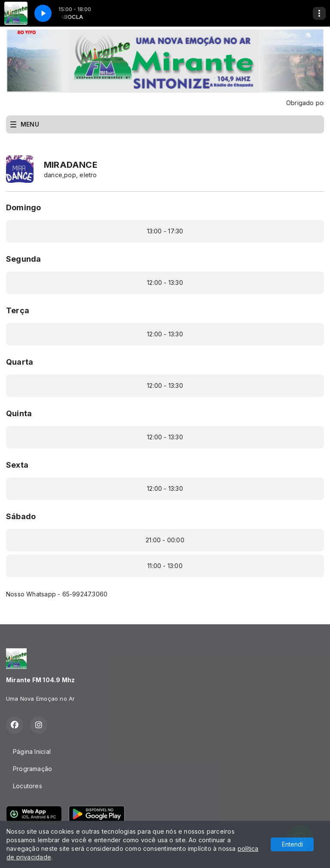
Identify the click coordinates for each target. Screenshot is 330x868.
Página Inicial (32, 752)
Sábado (21, 516)
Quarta (20, 362)
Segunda (23, 259)
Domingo (23, 207)
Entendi (292, 844)
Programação (32, 769)
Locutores (27, 786)
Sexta (17, 465)
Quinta (19, 413)
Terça (18, 310)
